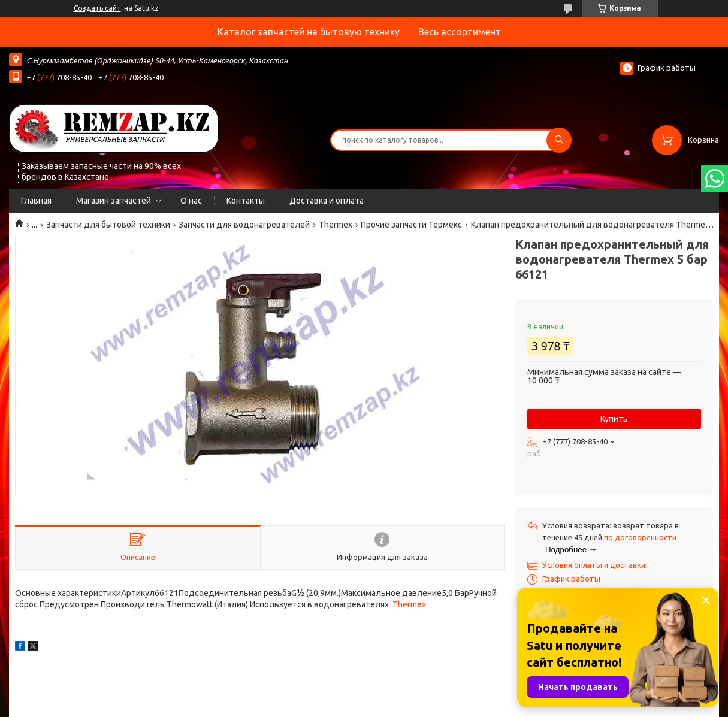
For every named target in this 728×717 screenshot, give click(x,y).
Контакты (246, 201)
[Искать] (559, 140)
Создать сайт (97, 8)
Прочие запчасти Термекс (411, 225)
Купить (614, 419)
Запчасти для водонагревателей (244, 225)
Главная (36, 201)
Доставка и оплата (327, 201)
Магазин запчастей (114, 201)
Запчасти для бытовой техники (108, 225)
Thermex (336, 225)
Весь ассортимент (460, 32)
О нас (191, 201)
